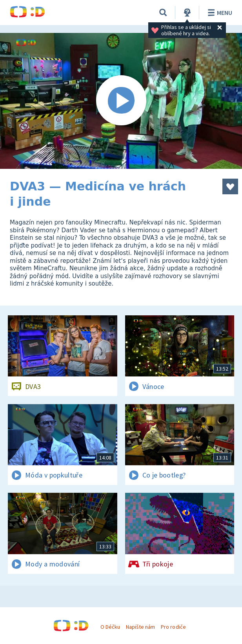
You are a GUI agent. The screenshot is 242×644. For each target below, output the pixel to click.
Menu (219, 13)
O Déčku (110, 627)
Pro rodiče (173, 627)
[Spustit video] (121, 101)
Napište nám (140, 627)
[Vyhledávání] (163, 13)
